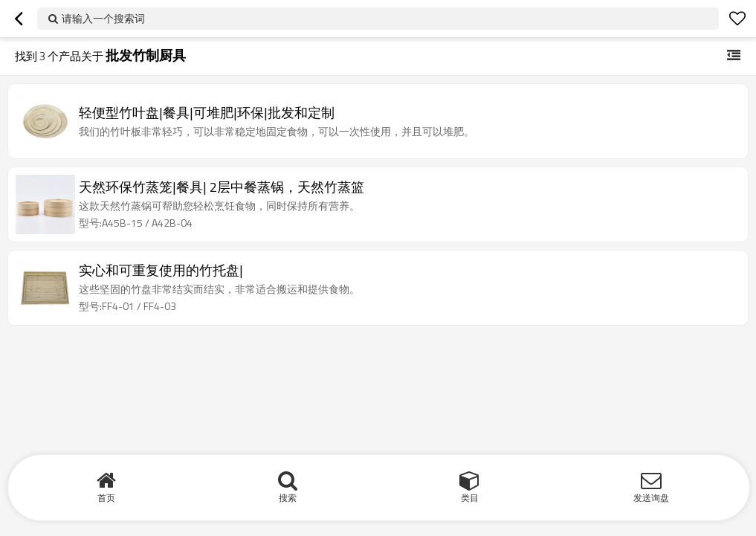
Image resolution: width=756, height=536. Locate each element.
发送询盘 (651, 498)
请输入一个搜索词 (103, 18)
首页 (106, 498)
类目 (470, 498)
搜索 (288, 498)
